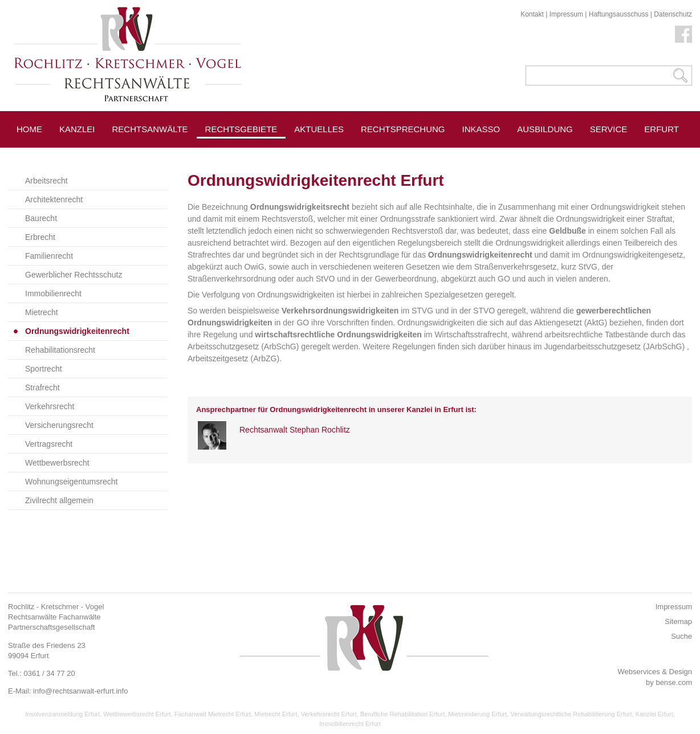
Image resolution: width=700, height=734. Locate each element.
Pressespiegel (330, 155)
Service (609, 129)
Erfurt (662, 129)
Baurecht (41, 218)
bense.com (674, 682)
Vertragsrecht (49, 444)
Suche (681, 636)
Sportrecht (44, 369)
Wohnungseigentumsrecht (71, 482)
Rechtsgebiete (241, 129)
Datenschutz (673, 14)
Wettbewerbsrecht (57, 463)
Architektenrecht (54, 199)
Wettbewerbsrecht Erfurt (137, 714)
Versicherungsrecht (59, 425)
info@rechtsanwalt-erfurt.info (80, 691)
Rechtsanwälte (150, 129)
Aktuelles (319, 129)
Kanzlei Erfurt (654, 714)
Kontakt (532, 14)
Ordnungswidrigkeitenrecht (77, 331)
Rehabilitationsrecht (60, 350)
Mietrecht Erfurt (276, 714)
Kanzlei (77, 129)
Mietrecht (42, 312)
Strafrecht (42, 388)
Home (29, 129)
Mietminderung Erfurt (477, 714)
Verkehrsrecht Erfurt (329, 714)
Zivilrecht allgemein (59, 500)
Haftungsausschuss (619, 14)
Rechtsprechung (403, 129)
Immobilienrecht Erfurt (350, 724)
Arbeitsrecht (46, 181)
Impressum (566, 14)
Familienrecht (49, 256)
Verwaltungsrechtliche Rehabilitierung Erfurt (571, 714)
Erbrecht (40, 237)
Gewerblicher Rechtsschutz (74, 275)
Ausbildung (545, 129)
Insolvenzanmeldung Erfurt (62, 714)
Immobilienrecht (53, 293)
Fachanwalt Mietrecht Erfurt (213, 714)
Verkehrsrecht (50, 406)
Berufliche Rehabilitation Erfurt (403, 714)
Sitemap (678, 621)
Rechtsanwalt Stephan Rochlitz (295, 430)
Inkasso (481, 129)
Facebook (683, 34)
